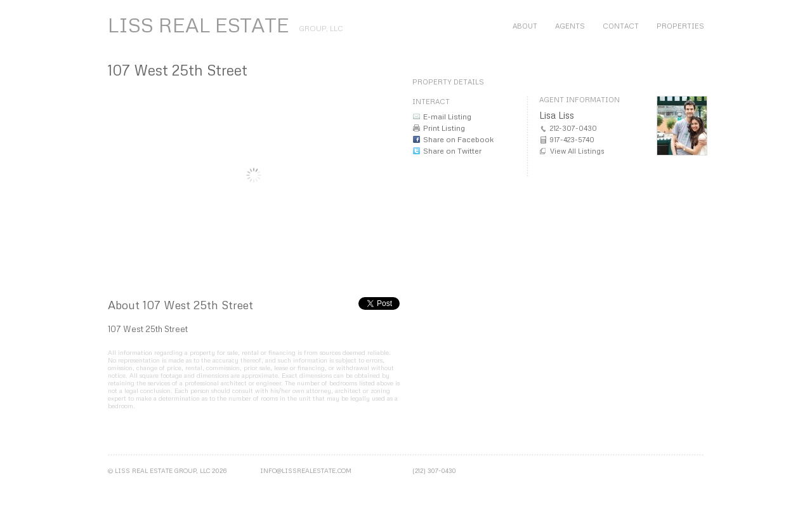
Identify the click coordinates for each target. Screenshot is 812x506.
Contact (621, 26)
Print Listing (444, 128)
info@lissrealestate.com (306, 470)
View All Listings (577, 151)
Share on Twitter (452, 151)
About (525, 26)
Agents (570, 26)
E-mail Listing (447, 117)
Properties (680, 26)
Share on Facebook (459, 139)
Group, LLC (321, 28)
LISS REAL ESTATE (199, 24)
